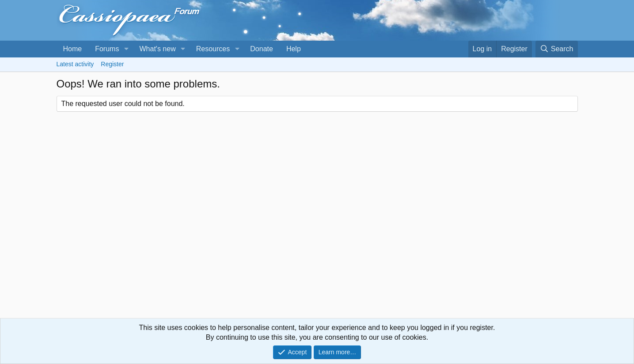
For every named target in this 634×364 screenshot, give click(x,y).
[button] (126, 49)
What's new (157, 49)
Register (112, 64)
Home (73, 49)
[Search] (557, 49)
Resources (213, 49)
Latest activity (75, 64)
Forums (107, 49)
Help (294, 49)
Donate (262, 49)
